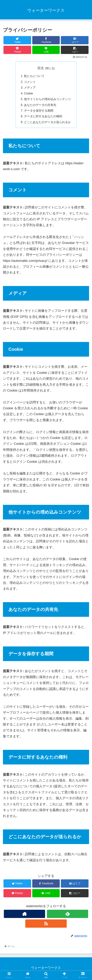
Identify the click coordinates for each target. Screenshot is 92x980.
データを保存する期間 (39, 112)
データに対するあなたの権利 (43, 118)
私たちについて (34, 76)
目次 (41, 68)
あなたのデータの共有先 (40, 106)
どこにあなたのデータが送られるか (47, 124)
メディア (30, 88)
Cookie (29, 94)
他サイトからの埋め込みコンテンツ (47, 100)
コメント (30, 82)
